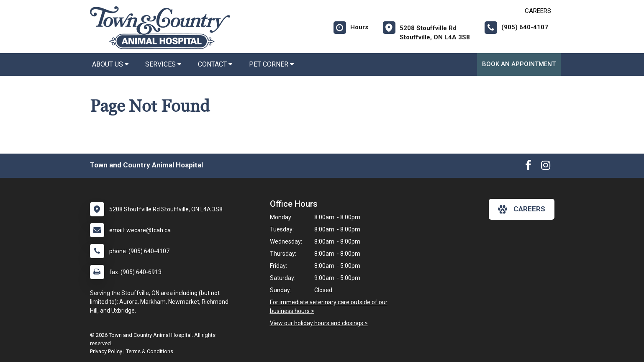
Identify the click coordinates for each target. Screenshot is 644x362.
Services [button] (163, 64)
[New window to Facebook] (528, 167)
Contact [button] (215, 64)
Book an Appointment (519, 64)
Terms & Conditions (150, 351)
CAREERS (538, 11)
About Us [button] (110, 64)
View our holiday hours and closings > (319, 323)
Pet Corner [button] (271, 64)
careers (522, 209)
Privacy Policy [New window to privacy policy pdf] (106, 351)
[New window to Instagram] (546, 167)
